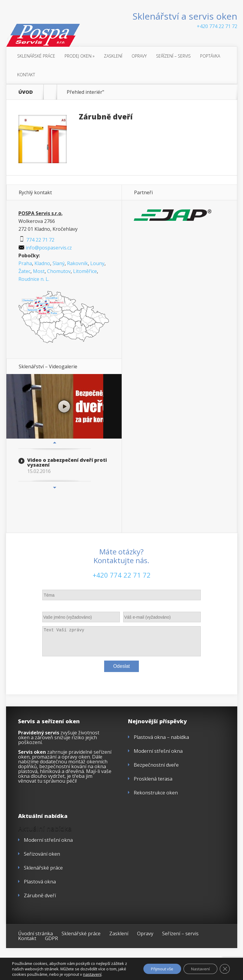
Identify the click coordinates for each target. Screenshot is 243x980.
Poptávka (210, 56)
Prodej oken (80, 56)
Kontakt (26, 75)
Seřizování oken (42, 854)
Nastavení (198, 969)
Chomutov (59, 271)
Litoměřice (85, 271)
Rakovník (77, 263)
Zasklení (113, 56)
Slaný (59, 263)
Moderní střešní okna (158, 751)
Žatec (24, 271)
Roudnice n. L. (34, 279)
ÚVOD (26, 92)
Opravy (139, 56)
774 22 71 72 (36, 240)
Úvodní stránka (35, 934)
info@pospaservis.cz (45, 248)
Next (55, 487)
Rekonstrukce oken (156, 793)
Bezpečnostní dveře (156, 765)
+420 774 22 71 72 (217, 26)
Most (39, 271)
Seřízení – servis (173, 56)
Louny (97, 263)
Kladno (42, 263)
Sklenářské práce (36, 56)
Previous (55, 442)
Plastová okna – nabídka (161, 737)
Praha (25, 263)
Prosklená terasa (153, 779)
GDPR (51, 938)
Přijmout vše (155, 969)
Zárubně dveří (106, 117)
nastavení (101, 974)
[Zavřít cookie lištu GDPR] (224, 969)
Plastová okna (40, 882)
